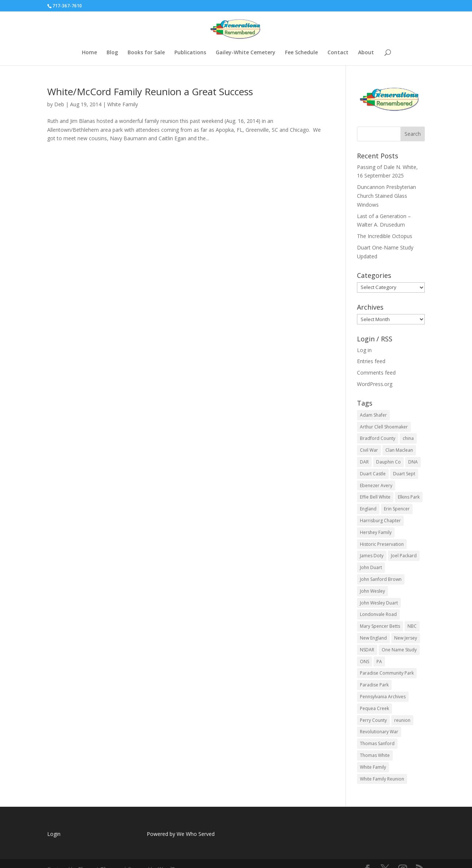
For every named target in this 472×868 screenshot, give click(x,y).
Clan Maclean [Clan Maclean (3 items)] (399, 450)
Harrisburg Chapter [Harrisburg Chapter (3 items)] (380, 521)
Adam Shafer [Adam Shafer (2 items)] (373, 415)
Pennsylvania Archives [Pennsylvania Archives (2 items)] (383, 697)
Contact (338, 53)
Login (54, 834)
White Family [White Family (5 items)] (373, 767)
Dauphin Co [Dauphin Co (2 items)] (388, 462)
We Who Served (196, 834)
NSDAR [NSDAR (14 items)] (367, 650)
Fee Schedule (301, 53)
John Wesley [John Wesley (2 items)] (372, 591)
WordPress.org (375, 384)
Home (89, 53)
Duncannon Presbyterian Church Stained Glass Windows (386, 196)
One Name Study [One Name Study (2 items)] (399, 650)
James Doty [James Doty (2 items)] (372, 556)
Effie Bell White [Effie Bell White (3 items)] (375, 497)
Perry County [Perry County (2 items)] (373, 720)
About (366, 53)
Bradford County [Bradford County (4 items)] (378, 438)
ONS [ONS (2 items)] (365, 662)
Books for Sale (146, 53)
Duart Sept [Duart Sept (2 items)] (404, 474)
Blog (112, 53)
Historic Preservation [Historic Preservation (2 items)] (382, 544)
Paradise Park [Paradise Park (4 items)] (374, 685)
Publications (190, 53)
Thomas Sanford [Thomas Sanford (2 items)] (377, 743)
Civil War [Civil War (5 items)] (369, 450)
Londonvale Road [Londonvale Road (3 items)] (378, 614)
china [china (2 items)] (408, 438)
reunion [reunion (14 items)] (402, 720)
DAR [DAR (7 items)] (364, 462)
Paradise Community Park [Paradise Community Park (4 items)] (387, 673)
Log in (364, 350)
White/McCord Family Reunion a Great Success (150, 92)
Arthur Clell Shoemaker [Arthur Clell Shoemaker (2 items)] (384, 427)
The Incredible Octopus (385, 236)
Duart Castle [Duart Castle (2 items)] (373, 474)
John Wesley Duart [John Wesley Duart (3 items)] (379, 603)
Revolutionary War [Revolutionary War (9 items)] (379, 732)
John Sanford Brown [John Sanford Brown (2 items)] (381, 579)
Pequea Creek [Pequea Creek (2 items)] (374, 708)
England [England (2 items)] (368, 509)
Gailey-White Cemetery (246, 53)
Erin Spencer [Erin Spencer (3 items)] (397, 509)
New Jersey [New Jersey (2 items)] (406, 638)
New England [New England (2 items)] (373, 638)
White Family (123, 104)
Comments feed (376, 373)
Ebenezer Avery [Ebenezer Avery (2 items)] (376, 485)
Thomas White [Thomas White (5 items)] (375, 755)
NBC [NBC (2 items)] (412, 626)
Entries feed (371, 361)
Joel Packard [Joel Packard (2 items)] (404, 556)
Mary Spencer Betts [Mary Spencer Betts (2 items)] (380, 626)
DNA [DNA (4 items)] (413, 462)
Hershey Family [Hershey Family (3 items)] (376, 532)
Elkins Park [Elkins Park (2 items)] (409, 497)
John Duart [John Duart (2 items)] (371, 567)
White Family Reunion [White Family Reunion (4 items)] (382, 779)
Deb (59, 104)
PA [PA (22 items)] (379, 662)
